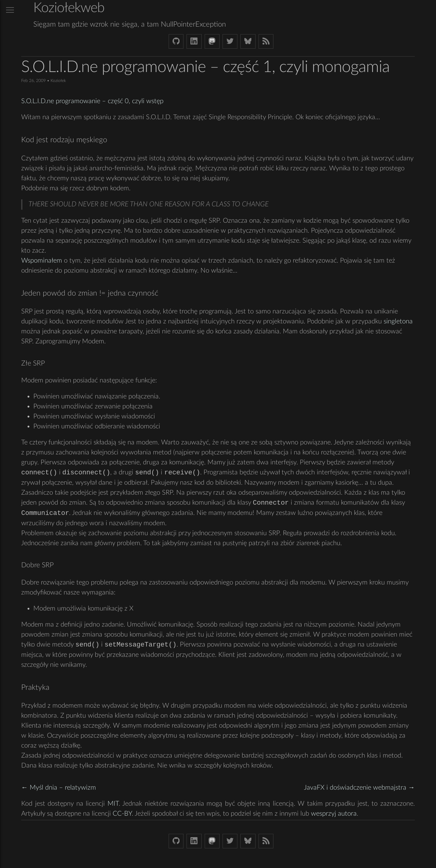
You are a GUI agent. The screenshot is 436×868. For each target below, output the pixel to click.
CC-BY (122, 815)
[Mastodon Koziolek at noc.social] (212, 41)
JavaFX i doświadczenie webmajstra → (359, 789)
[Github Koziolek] (176, 41)
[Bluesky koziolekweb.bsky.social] (248, 41)
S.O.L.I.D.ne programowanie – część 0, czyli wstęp (92, 101)
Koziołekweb (69, 8)
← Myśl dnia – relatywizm (59, 789)
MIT (113, 805)
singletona (398, 321)
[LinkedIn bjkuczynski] (194, 41)
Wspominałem (42, 260)
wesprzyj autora (334, 815)
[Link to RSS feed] (266, 41)
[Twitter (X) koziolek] (230, 41)
